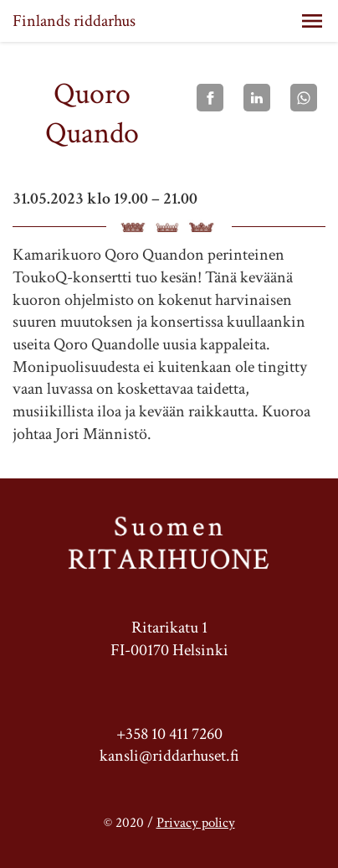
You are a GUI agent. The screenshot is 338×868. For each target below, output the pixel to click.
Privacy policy (196, 823)
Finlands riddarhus (74, 21)
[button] (312, 21)
